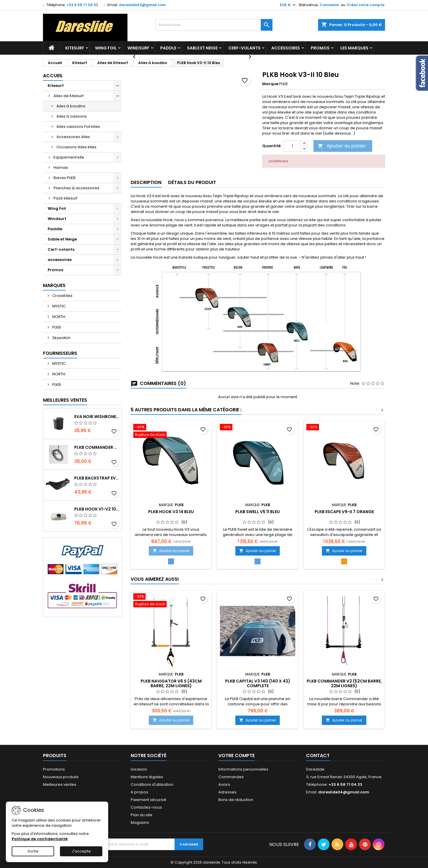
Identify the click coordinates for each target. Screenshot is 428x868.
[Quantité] (292, 146)
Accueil (53, 76)
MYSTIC (59, 306)
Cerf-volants (244, 48)
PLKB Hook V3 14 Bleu (171, 512)
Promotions (54, 769)
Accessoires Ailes (73, 137)
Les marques (354, 48)
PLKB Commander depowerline (97, 447)
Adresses (227, 792)
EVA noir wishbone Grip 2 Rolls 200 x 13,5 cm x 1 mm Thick (97, 417)
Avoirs (224, 784)
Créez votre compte (366, 5)
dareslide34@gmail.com (142, 5)
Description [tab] (146, 182)
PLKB (56, 327)
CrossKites (62, 296)
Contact (318, 756)
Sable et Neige (202, 48)
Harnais (61, 167)
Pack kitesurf (65, 198)
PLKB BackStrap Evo (97, 478)
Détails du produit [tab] (192, 182)
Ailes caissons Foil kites (78, 127)
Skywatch (61, 338)
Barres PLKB (64, 178)
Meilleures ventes (60, 784)
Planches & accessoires (76, 188)
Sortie (33, 851)
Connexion (329, 5)
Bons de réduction (236, 800)
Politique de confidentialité (40, 839)
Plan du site (141, 815)
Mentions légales (147, 777)
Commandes (231, 777)
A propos (139, 792)
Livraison (139, 769)
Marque (270, 84)
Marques (54, 285)
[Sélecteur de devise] (288, 5)
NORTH (58, 317)
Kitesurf (75, 48)
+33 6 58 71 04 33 (82, 5)
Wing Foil (106, 48)
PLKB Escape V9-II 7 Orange (344, 512)
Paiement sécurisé (149, 800)
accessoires (286, 48)
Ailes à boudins (71, 106)
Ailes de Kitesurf (69, 96)
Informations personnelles (243, 769)
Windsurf (138, 48)
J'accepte (81, 851)
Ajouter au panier (342, 146)
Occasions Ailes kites (76, 147)
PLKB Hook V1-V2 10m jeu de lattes (97, 509)
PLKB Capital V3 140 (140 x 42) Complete (258, 683)
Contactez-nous (146, 807)
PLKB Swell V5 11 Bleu (258, 512)
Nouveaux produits (61, 777)
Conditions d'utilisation (152, 784)
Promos (320, 48)
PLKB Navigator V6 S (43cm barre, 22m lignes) (171, 683)
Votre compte (237, 756)
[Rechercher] (214, 25)
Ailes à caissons (72, 116)
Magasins (140, 823)
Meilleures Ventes (65, 400)
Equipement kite (69, 157)
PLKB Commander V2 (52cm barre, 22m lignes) (344, 683)
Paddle (168, 48)
